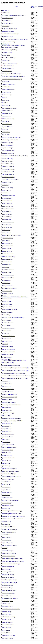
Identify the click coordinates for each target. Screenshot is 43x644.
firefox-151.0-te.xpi (6, 219)
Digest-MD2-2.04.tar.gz (7, 21)
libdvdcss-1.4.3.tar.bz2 (7, 302)
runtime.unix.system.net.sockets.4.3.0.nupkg (12, 514)
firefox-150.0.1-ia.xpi (7, 211)
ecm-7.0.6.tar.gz (6, 185)
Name (16, 7)
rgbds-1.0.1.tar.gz (6, 495)
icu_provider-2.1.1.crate (7, 259)
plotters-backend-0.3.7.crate (8, 445)
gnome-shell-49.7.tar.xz (7, 243)
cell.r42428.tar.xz (6, 132)
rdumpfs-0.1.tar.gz (6, 487)
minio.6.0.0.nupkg (6, 381)
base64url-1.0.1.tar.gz (7, 95)
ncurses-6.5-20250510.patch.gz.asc (10, 397)
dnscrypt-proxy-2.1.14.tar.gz (8, 169)
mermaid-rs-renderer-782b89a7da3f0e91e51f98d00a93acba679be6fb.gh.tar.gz (14, 360)
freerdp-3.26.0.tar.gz (7, 230)
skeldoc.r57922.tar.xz (7, 537)
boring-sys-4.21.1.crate (7, 113)
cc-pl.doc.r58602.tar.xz (7, 127)
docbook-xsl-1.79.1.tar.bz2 (8, 172)
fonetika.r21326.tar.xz (7, 225)
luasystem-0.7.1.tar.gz (7, 341)
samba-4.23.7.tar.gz (6, 522)
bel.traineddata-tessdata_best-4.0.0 (10, 108)
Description (40, 7)
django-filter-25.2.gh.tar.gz (8, 166)
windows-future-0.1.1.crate (8, 625)
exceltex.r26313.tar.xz (7, 201)
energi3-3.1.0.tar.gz (6, 190)
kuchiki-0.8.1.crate (6, 283)
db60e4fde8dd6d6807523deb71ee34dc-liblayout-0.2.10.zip (15, 156)
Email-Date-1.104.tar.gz (7, 23)
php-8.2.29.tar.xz (6, 439)
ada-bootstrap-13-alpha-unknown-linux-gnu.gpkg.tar (13, 76)
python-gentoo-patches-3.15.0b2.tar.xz (10, 471)
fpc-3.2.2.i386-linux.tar (7, 227)
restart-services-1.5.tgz (7, 492)
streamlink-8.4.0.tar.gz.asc (8, 551)
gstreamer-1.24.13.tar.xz (7, 246)
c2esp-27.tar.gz (6, 121)
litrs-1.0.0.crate (6, 333)
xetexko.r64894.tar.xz (7, 633)
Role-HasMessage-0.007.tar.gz (9, 58)
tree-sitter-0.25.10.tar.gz (7, 588)
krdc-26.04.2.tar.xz (6, 280)
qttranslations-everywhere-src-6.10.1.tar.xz (11, 476)
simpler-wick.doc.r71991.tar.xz (9, 532)
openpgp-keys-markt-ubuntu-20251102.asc (11, 418)
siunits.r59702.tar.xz (7, 535)
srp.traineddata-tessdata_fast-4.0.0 (10, 545)
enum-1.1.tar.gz (6, 193)
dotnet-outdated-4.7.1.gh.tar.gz (9, 177)
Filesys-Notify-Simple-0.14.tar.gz (9, 29)
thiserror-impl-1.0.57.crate (8, 572)
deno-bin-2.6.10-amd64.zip (8, 164)
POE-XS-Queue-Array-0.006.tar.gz (10, 50)
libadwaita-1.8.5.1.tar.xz (7, 294)
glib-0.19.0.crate (6, 241)
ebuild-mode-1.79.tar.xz (7, 182)
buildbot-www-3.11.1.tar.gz (8, 119)
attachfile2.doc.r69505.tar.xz (8, 90)
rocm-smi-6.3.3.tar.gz (7, 503)
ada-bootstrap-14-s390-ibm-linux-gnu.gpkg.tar (12, 79)
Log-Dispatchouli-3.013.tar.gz (9, 42)
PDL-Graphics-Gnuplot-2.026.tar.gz (10, 47)
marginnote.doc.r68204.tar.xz (9, 352)
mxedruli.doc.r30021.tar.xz (8, 389)
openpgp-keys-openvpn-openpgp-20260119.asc (12, 421)
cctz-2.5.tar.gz (5, 129)
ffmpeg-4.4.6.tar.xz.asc (7, 204)
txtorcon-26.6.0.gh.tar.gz (8, 601)
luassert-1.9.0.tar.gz (6, 339)
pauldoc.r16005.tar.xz (7, 431)
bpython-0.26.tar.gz (6, 116)
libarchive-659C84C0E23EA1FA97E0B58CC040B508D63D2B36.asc (15, 296)
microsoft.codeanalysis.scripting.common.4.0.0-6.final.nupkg (15, 368)
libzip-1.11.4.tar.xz (6, 325)
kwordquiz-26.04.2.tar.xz (8, 286)
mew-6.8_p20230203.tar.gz (8, 363)
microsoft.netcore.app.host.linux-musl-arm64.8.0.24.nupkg (15, 378)
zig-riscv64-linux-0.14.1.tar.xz (9, 635)
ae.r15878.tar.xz (6, 82)
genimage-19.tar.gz (6, 233)
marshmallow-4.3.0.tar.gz (8, 355)
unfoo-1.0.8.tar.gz (6, 604)
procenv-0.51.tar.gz (6, 453)
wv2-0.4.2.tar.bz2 (6, 630)
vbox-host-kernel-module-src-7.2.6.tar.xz (11, 609)
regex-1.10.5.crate (6, 490)
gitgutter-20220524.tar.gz (8, 238)
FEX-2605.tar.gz (6, 26)
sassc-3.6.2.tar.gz (6, 524)
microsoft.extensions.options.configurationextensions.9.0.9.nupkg (16, 376)
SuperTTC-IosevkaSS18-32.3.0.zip (10, 63)
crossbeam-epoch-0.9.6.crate (8, 151)
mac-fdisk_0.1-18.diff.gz (8, 347)
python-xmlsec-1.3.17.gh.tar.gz (9, 474)
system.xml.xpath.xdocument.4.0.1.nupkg (11, 564)
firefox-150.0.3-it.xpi (7, 217)
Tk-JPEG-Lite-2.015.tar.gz (8, 66)
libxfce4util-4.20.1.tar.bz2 (8, 323)
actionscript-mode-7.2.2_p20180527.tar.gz (11, 74)
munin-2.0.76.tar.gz (6, 386)
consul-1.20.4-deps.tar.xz (8, 145)
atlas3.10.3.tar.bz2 (6, 87)
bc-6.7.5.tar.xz (5, 103)
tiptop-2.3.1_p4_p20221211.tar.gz (9, 580)
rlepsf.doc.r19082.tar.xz (7, 498)
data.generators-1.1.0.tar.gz (8, 153)
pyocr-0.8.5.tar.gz (6, 466)
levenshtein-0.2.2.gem (7, 291)
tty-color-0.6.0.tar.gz (7, 596)
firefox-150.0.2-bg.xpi (7, 214)
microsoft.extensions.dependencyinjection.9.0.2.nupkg (14, 373)
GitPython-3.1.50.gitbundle (8, 31)
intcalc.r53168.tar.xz (7, 264)
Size (36, 7)
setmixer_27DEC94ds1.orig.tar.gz (10, 529)
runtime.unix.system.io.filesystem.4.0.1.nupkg (12, 511)
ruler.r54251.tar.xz (6, 508)
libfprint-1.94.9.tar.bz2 (7, 304)
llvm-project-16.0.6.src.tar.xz (8, 336)
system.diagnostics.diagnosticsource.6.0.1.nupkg (13, 559)
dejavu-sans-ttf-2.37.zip (7, 161)
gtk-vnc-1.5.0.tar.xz (6, 249)
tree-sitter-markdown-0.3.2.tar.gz (9, 590)
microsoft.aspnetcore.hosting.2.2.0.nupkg (11, 365)
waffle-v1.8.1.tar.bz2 (7, 620)
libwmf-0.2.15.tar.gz (7, 320)
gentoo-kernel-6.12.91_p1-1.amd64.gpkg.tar (12, 235)
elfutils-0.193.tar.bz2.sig (7, 188)
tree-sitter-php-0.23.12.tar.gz (8, 593)
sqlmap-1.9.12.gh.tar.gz (7, 543)
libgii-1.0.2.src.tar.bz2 (7, 307)
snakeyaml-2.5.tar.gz (7, 540)
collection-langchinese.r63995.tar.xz (10, 140)
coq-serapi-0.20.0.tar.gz (7, 148)
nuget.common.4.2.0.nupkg (8, 413)
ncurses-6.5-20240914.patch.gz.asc (10, 394)
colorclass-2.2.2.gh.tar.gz (8, 143)
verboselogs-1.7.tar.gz (7, 614)
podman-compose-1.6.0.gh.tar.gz (9, 447)
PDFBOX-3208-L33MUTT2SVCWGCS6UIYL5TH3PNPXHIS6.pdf (14, 45)
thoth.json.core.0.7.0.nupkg (8, 575)
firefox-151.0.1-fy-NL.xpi (8, 222)
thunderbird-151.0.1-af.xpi (8, 577)
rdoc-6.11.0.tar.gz (6, 484)
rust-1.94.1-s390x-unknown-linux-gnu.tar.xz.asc (13, 519)
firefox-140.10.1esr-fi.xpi (8, 206)
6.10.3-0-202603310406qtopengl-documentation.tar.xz (14, 15)
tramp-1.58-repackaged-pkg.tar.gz (9, 582)
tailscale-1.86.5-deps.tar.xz (8, 567)
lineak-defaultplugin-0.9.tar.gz (9, 328)
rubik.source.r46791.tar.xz (8, 506)
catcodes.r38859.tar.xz (7, 124)
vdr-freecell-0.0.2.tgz (7, 612)
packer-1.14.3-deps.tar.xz (8, 423)
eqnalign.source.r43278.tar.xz (9, 196)
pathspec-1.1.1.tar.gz (7, 429)
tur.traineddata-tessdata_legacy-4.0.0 (10, 598)
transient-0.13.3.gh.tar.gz (8, 585)
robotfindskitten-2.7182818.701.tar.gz (10, 500)
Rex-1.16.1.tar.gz (6, 55)
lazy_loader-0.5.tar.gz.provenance (9, 288)
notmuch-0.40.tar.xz (7, 408)
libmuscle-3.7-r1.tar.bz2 (7, 312)
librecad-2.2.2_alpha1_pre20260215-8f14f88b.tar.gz (13, 317)
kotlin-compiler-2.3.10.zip (8, 278)
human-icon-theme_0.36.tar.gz (9, 257)
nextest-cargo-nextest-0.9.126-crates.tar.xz (11, 405)
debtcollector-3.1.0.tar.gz (8, 158)
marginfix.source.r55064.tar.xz (9, 349)
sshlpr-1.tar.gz (5, 548)
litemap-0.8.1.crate (6, 331)
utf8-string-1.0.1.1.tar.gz (7, 606)
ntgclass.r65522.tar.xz (7, 410)
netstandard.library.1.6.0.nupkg (9, 402)
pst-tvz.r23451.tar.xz (7, 461)
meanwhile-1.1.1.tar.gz (7, 357)
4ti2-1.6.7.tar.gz (6, 13)
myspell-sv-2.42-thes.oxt (8, 392)
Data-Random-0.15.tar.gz (8, 18)
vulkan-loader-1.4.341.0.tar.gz (9, 617)
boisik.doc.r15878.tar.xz (7, 111)
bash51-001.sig (6, 100)
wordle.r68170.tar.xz (7, 628)
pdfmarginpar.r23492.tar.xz (8, 434)
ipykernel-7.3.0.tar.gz (7, 272)
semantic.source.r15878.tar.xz (9, 527)
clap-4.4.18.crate (6, 135)
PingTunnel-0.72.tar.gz (7, 53)
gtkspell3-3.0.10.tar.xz (7, 251)
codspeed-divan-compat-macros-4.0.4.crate (11, 137)
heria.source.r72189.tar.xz (8, 254)
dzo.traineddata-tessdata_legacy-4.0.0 (10, 180)
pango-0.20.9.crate (6, 426)
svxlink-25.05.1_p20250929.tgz (9, 553)
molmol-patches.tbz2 (7, 384)
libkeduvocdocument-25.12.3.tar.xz (10, 310)
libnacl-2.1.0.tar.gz (6, 315)
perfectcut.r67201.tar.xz (7, 437)
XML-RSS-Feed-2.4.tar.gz (8, 68)
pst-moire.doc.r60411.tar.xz (8, 458)
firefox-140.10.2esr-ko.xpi (8, 209)
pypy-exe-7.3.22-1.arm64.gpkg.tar (10, 469)
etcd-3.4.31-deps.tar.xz (7, 198)
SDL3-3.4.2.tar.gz (6, 60)
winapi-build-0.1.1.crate (7, 622)
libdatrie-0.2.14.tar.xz (7, 299)
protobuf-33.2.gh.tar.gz (7, 455)
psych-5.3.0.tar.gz (6, 463)
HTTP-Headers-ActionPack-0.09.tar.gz (11, 34)
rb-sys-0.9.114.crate (7, 482)
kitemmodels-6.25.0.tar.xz (8, 275)
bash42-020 (5, 98)
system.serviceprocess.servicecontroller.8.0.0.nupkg (13, 561)
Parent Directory (6, 10)
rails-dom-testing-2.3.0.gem (8, 479)
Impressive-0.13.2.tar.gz (7, 37)
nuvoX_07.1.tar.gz (6, 416)
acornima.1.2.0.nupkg (7, 71)
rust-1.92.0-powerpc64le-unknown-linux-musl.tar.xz (13, 516)
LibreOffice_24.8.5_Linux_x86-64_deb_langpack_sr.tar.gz (15, 39)
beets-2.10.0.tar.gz (6, 106)
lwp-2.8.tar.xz (5, 344)
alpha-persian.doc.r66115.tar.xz (9, 84)
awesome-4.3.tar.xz (6, 92)
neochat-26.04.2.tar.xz (7, 400)
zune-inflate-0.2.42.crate (8, 638)
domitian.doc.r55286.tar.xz (8, 174)
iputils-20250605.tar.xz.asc (8, 270)
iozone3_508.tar (6, 267)
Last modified (32, 7)
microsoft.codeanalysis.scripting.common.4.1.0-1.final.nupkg (15, 370)
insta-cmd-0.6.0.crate (7, 262)
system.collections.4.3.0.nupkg (9, 556)
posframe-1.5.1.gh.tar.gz (7, 450)
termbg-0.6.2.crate (6, 569)
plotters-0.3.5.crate (6, 442)
